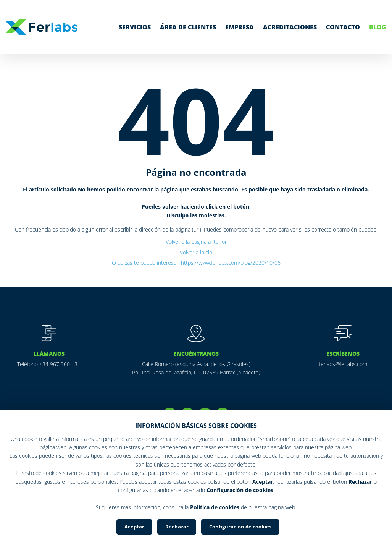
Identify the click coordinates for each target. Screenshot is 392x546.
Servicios (135, 27)
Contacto (343, 27)
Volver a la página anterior (196, 242)
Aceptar (134, 527)
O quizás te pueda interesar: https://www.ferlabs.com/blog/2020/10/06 (196, 263)
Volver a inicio (196, 252)
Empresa (240, 27)
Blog (378, 27)
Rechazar (177, 527)
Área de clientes (188, 27)
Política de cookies (215, 507)
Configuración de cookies (240, 527)
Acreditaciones (290, 27)
